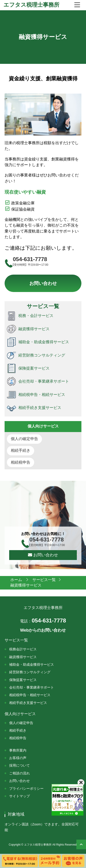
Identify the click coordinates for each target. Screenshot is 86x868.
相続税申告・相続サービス (30, 695)
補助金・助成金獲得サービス (32, 664)
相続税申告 (21, 462)
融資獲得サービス (23, 657)
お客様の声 (18, 758)
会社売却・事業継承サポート (32, 687)
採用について (19, 765)
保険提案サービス (23, 680)
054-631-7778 (43, 621)
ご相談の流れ (19, 773)
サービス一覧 (44, 580)
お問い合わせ (43, 283)
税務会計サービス (23, 649)
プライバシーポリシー (26, 788)
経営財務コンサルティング (30, 672)
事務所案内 (18, 750)
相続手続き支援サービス (28, 703)
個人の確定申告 (24, 439)
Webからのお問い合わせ (43, 630)
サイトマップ (19, 796)
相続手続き (21, 450)
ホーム (17, 580)
